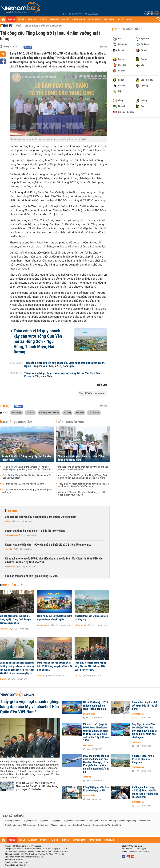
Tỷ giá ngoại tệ (30, 821)
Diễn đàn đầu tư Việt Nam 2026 (107, 825)
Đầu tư (45, 26)
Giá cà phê (94, 821)
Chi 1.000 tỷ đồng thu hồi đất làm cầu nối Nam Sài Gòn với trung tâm (27, 477)
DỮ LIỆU (121, 19)
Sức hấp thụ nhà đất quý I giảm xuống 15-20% (31, 576)
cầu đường (17, 413)
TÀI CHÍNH (54, 19)
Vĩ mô (19, 26)
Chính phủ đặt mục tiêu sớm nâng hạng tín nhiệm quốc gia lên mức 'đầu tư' (83, 494)
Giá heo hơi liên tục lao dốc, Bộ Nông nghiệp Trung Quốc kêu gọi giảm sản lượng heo (16, 619)
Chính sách (31, 26)
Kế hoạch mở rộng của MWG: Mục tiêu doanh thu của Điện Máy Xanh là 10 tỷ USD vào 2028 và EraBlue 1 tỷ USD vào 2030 (54, 560)
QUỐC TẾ (43, 19)
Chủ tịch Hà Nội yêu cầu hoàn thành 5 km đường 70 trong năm (81, 458)
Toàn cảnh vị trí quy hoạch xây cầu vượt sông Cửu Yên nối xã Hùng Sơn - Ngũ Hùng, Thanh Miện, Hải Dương (38, 341)
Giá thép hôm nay (12, 825)
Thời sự (7, 26)
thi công (67, 413)
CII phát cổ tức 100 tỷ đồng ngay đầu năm (23, 484)
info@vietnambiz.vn (19, 862)
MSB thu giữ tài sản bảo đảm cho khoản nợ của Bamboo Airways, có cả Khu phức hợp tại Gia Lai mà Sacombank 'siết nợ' (96, 764)
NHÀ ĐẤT (65, 19)
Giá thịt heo (43, 825)
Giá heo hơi (81, 821)
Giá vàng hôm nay (13, 821)
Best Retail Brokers (81, 825)
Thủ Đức (80, 413)
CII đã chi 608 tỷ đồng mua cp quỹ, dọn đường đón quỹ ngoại (27, 491)
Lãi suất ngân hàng (127, 821)
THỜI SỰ (11, 19)
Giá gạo (54, 825)
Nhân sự (57, 26)
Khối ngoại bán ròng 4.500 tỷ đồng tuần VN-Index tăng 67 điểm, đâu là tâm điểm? (145, 792)
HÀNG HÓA (32, 19)
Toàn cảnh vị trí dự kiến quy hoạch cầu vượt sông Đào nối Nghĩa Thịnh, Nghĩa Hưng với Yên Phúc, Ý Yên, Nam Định (65, 365)
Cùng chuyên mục (71, 422)
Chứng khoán (11, 535)
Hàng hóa (4, 629)
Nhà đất (9, 549)
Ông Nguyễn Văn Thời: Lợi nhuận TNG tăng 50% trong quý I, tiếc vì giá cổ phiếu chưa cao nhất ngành (144, 731)
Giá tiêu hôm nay (109, 821)
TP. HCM (30, 413)
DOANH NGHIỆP (94, 19)
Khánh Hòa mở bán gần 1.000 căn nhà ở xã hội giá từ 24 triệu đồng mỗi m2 (48, 545)
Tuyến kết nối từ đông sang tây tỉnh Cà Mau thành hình (27, 458)
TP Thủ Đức (94, 413)
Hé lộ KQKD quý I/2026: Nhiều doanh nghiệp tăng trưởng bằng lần (55, 618)
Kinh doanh (10, 567)
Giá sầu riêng (29, 825)
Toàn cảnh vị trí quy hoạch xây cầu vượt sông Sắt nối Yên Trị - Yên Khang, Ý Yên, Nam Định (62, 375)
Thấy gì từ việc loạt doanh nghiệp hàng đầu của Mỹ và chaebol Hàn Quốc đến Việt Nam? (83, 485)
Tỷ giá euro (68, 821)
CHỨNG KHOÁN (79, 19)
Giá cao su (65, 825)
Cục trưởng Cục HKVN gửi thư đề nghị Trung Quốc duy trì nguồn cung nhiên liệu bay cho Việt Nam (83, 477)
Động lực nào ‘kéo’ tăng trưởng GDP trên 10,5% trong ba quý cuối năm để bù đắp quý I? (55, 666)
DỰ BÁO (21, 19)
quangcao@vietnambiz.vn (139, 851)
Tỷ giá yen (56, 821)
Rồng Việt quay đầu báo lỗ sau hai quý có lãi (96, 789)
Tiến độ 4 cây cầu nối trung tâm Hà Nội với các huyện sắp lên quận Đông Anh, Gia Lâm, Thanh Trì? (27, 468)
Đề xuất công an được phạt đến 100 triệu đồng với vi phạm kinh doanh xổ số (83, 468)
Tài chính (87, 777)
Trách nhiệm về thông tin (15, 865)
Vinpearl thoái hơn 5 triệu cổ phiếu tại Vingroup (91, 618)
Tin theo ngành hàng (128, 29)
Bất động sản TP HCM (49, 413)
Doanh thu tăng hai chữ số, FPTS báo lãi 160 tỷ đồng (35, 531)
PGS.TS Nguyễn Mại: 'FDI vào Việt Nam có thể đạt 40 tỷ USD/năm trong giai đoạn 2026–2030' (37, 786)
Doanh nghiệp (43, 625)
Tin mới (12, 511)
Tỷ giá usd (44, 821)
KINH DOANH (109, 19)
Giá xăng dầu (144, 821)
